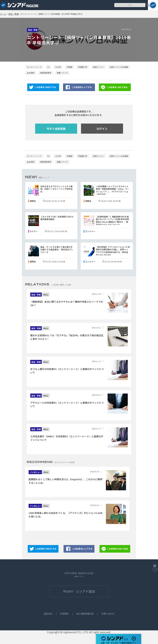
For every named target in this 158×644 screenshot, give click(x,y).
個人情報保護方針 (85, 614)
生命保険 (31, 73)
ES (48, 67)
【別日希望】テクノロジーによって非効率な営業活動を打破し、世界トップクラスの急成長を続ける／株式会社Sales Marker (113, 251)
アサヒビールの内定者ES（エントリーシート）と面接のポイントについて (67, 404)
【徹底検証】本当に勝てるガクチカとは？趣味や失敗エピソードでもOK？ (67, 303)
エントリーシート (34, 67)
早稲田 (70, 67)
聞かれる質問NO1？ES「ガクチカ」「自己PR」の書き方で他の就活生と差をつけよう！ (67, 337)
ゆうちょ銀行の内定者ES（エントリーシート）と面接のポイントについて (67, 371)
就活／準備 (13, 14)
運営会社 (48, 614)
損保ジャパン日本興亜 (119, 67)
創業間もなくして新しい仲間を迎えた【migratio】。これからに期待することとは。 (65, 481)
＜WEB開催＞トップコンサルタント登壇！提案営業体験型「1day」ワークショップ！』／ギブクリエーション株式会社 (112, 190)
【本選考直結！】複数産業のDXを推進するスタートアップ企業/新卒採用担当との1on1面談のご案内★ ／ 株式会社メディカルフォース (112, 221)
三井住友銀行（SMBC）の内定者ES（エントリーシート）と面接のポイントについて (67, 438)
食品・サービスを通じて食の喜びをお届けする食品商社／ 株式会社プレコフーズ (57, 250)
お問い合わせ (108, 614)
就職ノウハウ (62, 73)
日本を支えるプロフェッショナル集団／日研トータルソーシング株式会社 (56, 189)
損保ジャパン (98, 67)
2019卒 (58, 67)
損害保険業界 (46, 73)
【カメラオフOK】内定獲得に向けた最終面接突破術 (57, 218)
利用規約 (64, 614)
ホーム (3, 14)
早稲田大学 (83, 67)
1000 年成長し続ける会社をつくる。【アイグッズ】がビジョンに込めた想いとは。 (66, 515)
